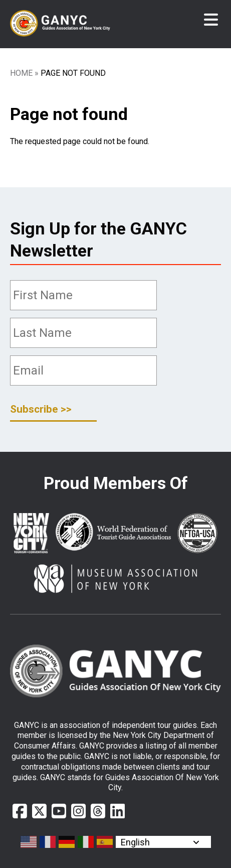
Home (21, 73)
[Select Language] (163, 842)
